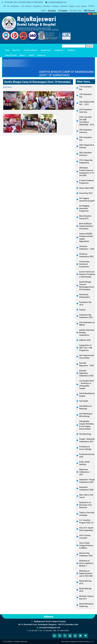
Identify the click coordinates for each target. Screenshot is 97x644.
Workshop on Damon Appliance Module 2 (86, 563)
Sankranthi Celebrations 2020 (86, 488)
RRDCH (92, 642)
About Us (17, 50)
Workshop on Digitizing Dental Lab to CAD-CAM (86, 573)
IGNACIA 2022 (85, 340)
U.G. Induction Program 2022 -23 (86, 521)
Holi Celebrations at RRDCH (87, 324)
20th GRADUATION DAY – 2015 (87, 103)
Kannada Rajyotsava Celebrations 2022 (86, 373)
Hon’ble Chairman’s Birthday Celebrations (87, 333)
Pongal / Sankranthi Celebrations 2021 (87, 440)
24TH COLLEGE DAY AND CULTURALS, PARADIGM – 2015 (87, 121)
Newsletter (64, 6)
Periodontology (85, 434)
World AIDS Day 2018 (85, 590)
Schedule (56, 6)
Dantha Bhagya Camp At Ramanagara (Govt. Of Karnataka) (87, 286)
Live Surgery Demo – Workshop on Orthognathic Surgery (87, 385)
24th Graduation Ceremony (86, 131)
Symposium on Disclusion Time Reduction (86, 505)
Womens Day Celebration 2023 (86, 554)
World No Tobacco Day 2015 (87, 597)
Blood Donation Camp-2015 (85, 217)
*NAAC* (91, 6)
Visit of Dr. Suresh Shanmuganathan (86, 529)
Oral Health (84, 401)
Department (46, 50)
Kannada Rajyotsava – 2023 (87, 364)
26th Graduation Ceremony (86, 154)
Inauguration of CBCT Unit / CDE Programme (86, 348)
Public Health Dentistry (85, 463)
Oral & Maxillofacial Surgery (87, 395)
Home (7, 50)
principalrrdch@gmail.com (57, 2)
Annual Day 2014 (86, 193)
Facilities (72, 50)
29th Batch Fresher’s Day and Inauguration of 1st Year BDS (87, 172)
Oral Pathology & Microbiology (86, 415)
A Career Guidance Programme (87, 182)
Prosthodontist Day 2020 (87, 456)
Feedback (72, 6)
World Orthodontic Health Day (87, 605)
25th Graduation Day (86, 139)
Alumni (32, 55)
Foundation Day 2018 (85, 303)
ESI (8, 6)
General (82, 310)
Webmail (84, 6)
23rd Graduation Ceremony (86, 111)
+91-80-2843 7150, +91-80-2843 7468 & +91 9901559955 (24, 2)
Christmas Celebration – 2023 (87, 248)
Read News (7, 87)
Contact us (41, 55)
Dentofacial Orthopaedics (85, 296)
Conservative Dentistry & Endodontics (84, 264)
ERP (5, 6)
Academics (60, 50)
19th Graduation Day (86, 96)
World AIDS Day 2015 (85, 582)
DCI (23, 6)
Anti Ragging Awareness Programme (84, 208)
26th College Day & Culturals (87, 146)
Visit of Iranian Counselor (85, 537)
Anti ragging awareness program (87, 199)
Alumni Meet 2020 (87, 188)
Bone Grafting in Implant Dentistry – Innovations (87, 226)
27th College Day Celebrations (86, 161)
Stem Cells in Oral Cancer (86, 496)
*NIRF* (43, 11)
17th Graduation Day (86, 88)
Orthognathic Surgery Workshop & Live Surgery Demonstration (87, 425)
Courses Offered (31, 50)
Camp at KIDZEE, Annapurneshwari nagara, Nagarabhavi (86, 238)
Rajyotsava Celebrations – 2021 (85, 472)
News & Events (11, 55)
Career (78, 6)
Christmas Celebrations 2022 (86, 255)
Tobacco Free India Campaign (87, 514)
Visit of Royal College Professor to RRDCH (86, 546)
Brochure (29, 6)
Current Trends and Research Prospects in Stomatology (87, 274)
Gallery (23, 55)
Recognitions (37, 6)
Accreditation (16, 6)
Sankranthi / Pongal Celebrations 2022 (87, 481)
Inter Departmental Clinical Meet (87, 357)
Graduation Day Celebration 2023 (86, 316)
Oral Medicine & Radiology (86, 407)
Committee (47, 6)
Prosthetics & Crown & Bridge (85, 448)
